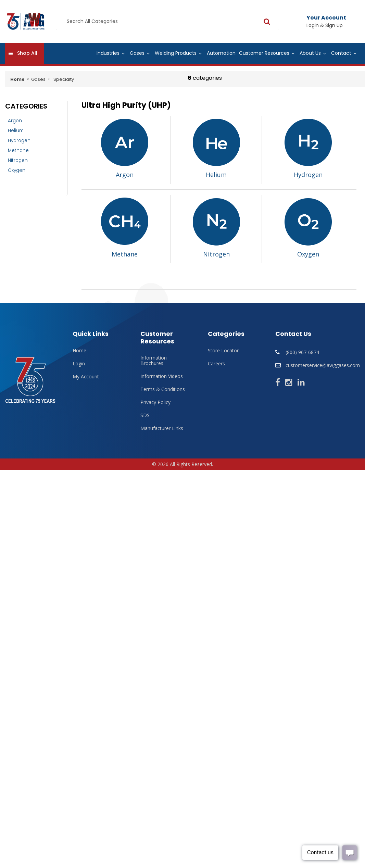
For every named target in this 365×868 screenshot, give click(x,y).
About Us (310, 53)
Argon (15, 121)
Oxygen (17, 170)
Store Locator (223, 351)
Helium (16, 131)
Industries (108, 53)
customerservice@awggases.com (323, 365)
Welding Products (176, 53)
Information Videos (162, 376)
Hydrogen (19, 141)
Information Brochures (154, 361)
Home (17, 79)
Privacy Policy (155, 402)
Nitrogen (18, 160)
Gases (137, 53)
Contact (341, 53)
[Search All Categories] (162, 22)
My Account (86, 377)
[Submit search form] (255, 21)
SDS (145, 415)
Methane (18, 150)
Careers (216, 364)
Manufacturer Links (162, 428)
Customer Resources (264, 53)
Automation (221, 53)
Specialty (64, 79)
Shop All (27, 53)
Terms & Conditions (163, 389)
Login (79, 364)
